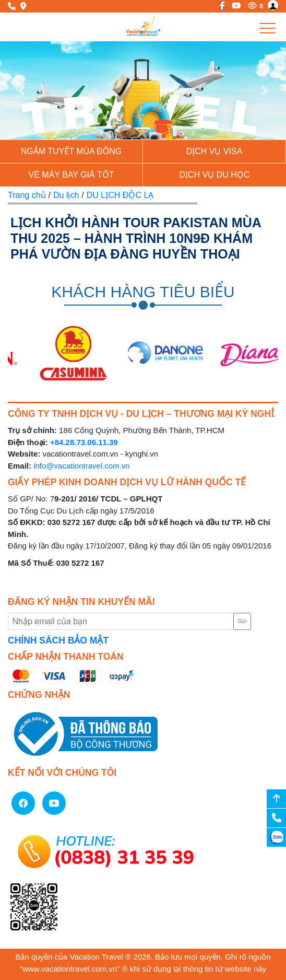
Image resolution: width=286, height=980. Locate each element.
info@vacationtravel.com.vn (81, 466)
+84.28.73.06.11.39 (84, 442)
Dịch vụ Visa (214, 151)
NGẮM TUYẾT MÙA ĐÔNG (71, 151)
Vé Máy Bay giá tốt (71, 175)
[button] (21, 90)
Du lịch (66, 195)
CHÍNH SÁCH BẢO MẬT (58, 640)
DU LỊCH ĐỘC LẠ (120, 195)
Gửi (242, 621)
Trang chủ (27, 195)
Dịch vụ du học (215, 175)
